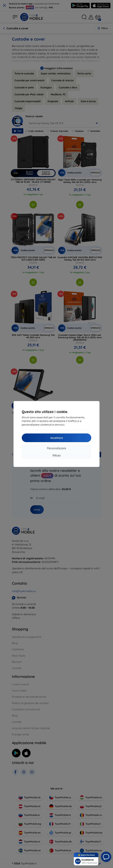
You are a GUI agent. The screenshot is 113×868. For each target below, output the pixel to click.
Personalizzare (56, 448)
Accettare (57, 438)
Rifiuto (57, 455)
